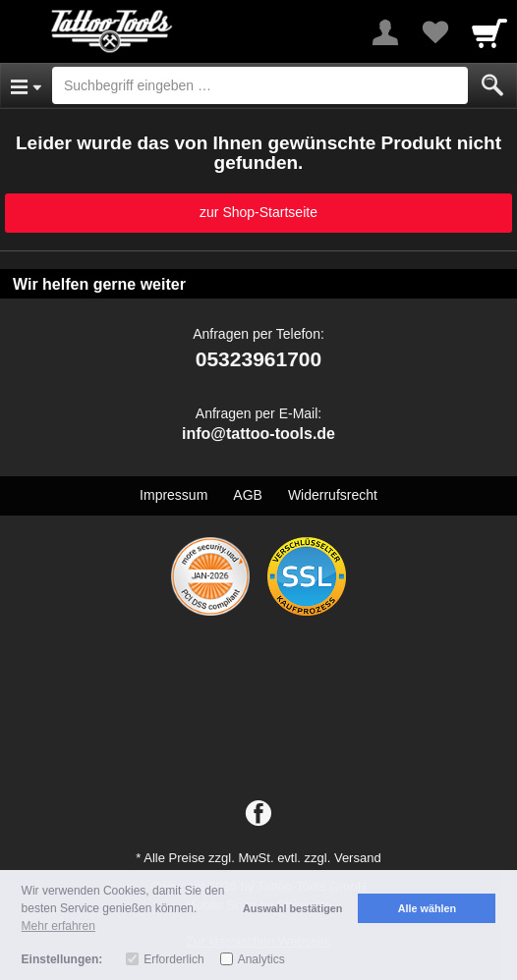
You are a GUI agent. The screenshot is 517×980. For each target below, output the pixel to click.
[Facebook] (258, 814)
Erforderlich (173, 959)
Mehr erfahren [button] (58, 926)
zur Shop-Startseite (258, 212)
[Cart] (489, 32)
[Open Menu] (26, 85)
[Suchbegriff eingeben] (260, 85)
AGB (248, 495)
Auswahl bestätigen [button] (292, 908)
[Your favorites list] (434, 32)
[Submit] (492, 85)
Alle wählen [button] (427, 908)
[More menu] (385, 32)
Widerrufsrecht (333, 495)
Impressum (173, 495)
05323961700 (258, 359)
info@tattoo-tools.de (258, 434)
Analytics (261, 959)
